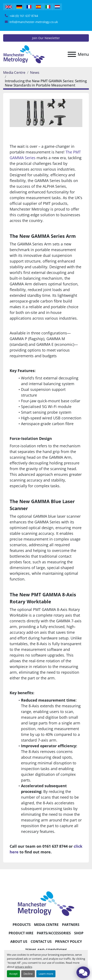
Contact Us (41, 942)
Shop (79, 933)
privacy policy (24, 967)
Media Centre (14, 72)
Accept (13, 974)
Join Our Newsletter (46, 38)
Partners (71, 925)
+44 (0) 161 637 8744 (24, 16)
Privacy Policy (68, 942)
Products (22, 925)
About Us (19, 942)
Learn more (46, 974)
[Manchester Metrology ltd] (46, 903)
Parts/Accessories (54, 933)
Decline (28, 974)
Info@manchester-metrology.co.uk (34, 22)
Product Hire (21, 933)
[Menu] (72, 54)
